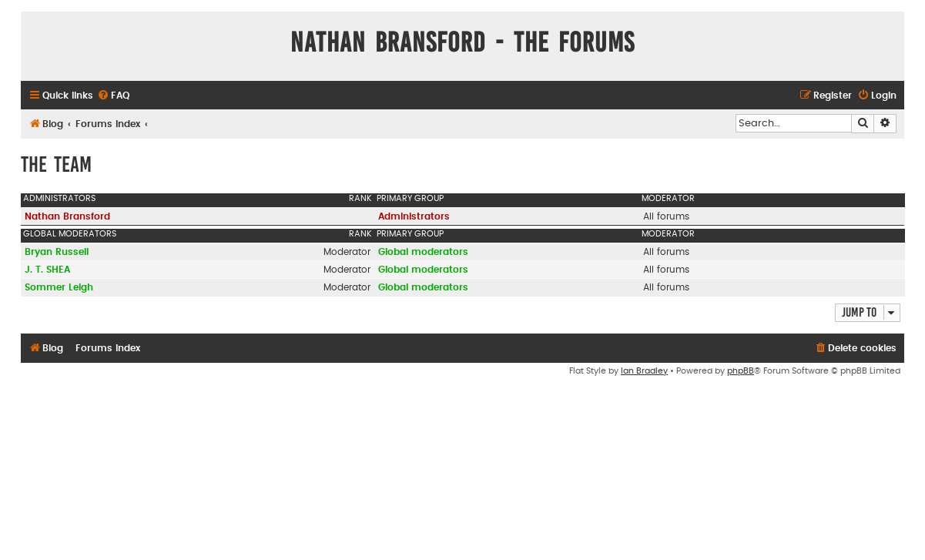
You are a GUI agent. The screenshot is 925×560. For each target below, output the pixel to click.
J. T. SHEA (47, 270)
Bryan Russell (57, 252)
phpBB (741, 371)
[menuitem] (113, 96)
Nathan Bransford (67, 216)
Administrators (59, 198)
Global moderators (70, 234)
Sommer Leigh (59, 287)
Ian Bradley (644, 371)
